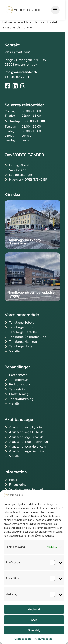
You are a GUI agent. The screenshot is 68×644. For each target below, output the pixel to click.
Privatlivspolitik (42, 639)
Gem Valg (34, 630)
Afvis (34, 620)
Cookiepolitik (23, 639)
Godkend (34, 609)
